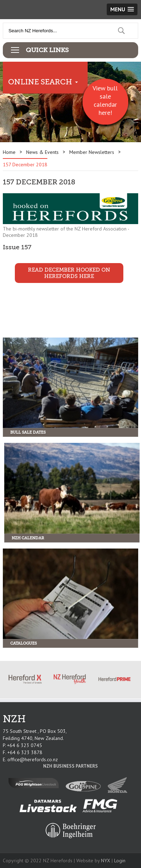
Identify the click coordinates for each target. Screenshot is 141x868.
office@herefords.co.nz (33, 759)
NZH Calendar (28, 538)
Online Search (40, 82)
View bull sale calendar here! (105, 100)
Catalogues (23, 643)
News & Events (42, 152)
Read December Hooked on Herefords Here (69, 273)
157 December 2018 (25, 165)
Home (9, 152)
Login (120, 861)
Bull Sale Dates (28, 432)
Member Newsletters (92, 152)
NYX (106, 861)
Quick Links (47, 50)
